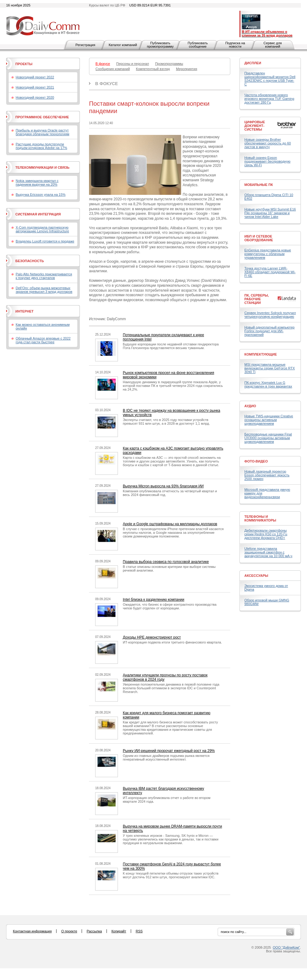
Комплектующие (261, 354)
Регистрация (85, 45)
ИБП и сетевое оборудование (259, 238)
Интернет (24, 311)
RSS (139, 931)
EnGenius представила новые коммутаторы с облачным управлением (268, 254)
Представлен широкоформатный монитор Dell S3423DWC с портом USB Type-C (270, 79)
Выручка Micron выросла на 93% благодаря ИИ (163, 486)
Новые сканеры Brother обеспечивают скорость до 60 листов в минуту (268, 143)
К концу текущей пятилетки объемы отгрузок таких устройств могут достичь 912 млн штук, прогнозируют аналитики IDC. (171, 875)
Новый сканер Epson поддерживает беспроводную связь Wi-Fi (267, 161)
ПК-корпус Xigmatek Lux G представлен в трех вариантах (268, 384)
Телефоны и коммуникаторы (260, 518)
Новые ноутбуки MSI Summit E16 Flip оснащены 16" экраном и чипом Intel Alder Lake (270, 213)
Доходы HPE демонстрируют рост (152, 637)
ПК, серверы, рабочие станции (257, 299)
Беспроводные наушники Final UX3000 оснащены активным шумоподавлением (268, 438)
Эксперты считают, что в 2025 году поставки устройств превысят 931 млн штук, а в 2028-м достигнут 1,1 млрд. (166, 422)
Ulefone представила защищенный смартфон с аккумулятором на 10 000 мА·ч (268, 552)
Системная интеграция (38, 214)
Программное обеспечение (42, 117)
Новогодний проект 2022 (35, 77)
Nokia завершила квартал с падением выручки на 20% (37, 183)
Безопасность (30, 261)
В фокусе (107, 84)
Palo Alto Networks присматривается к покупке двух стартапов (44, 276)
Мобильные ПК (259, 185)
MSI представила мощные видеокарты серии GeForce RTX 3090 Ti (270, 368)
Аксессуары (256, 576)
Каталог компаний (123, 45)
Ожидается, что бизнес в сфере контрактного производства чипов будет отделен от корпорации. (170, 606)
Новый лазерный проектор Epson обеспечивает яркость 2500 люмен (267, 475)
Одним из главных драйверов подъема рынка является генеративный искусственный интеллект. (166, 758)
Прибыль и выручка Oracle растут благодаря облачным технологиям (43, 132)
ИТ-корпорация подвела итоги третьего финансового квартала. (172, 642)
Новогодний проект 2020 (35, 97)
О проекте (69, 931)
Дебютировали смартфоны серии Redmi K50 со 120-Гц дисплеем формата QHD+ (266, 534)
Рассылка (94, 931)
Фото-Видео (256, 461)
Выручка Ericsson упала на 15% (41, 195)
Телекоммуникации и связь (42, 167)
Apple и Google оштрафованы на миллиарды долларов (170, 524)
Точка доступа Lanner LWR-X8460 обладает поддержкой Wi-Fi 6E (270, 272)
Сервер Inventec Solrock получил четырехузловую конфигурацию (270, 315)
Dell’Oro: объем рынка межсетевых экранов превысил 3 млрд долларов (44, 290)
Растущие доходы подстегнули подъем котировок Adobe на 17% (41, 146)
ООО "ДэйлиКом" (286, 947)
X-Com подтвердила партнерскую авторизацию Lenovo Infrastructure (42, 229)
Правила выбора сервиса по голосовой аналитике (166, 562)
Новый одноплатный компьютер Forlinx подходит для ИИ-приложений (269, 331)
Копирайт (119, 931)
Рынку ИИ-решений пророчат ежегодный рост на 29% (169, 751)
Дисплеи (253, 63)
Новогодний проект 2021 (35, 87)
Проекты (24, 64)
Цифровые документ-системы (255, 126)
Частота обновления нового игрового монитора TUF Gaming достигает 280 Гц (269, 99)
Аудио (250, 406)
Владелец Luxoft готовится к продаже (45, 241)
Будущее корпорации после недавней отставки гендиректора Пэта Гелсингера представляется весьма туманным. (171, 346)
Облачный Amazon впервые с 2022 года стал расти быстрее (43, 340)
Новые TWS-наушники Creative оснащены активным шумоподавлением (269, 420)
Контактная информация (32, 931)
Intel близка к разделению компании (153, 600)
